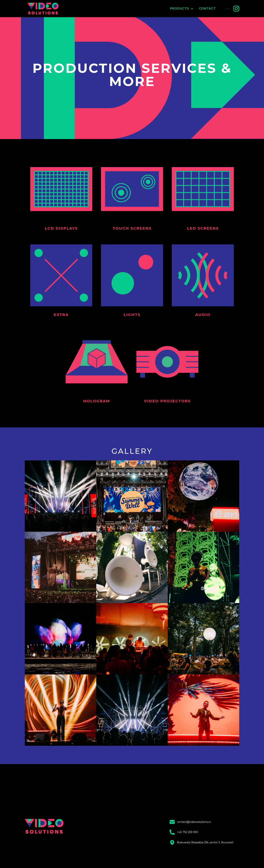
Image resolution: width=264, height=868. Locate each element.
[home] (46, 9)
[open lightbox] (60, 496)
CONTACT (207, 9)
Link (227, 9)
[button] (179, 9)
